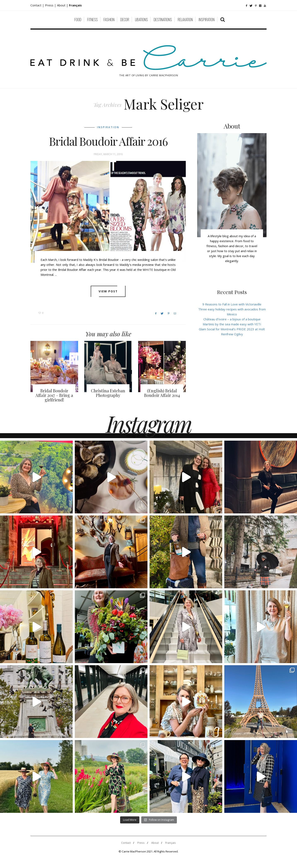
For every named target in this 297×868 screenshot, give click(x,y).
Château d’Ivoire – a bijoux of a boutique (232, 319)
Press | (51, 5)
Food (78, 19)
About (62, 5)
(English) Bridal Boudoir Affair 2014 (162, 393)
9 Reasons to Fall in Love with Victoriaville (232, 304)
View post (108, 291)
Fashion (109, 19)
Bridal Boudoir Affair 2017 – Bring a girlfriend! (54, 395)
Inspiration (207, 19)
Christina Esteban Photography (108, 393)
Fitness (92, 19)
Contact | (38, 5)
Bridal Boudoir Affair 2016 (108, 141)
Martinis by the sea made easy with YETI (232, 324)
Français (171, 843)
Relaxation (185, 19)
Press (141, 843)
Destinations (163, 19)
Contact (126, 843)
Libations (141, 19)
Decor (125, 19)
